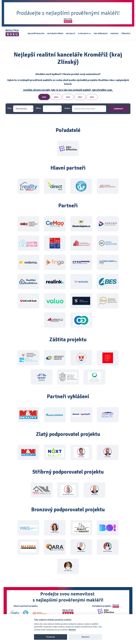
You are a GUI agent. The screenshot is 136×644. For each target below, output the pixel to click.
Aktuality (71, 34)
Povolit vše (51, 637)
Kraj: (10, 108)
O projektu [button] (84, 34)
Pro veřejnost (101, 34)
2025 (44, 97)
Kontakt (115, 34)
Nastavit (72, 630)
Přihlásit (126, 34)
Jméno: (67, 108)
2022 (80, 97)
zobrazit (119, 109)
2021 (92, 97)
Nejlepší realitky (36, 34)
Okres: (39, 108)
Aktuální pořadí (55, 34)
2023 (68, 97)
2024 (56, 97)
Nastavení (85, 637)
